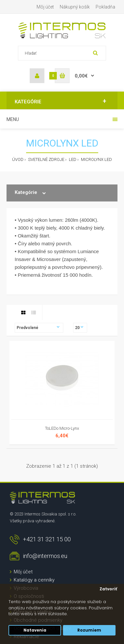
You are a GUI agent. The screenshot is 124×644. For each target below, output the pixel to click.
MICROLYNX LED (96, 159)
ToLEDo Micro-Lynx (62, 428)
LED (72, 159)
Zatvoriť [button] (108, 589)
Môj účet (45, 7)
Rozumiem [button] (89, 630)
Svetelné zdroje (46, 159)
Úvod (18, 159)
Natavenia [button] (35, 630)
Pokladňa (105, 7)
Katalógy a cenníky (34, 580)
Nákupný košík (75, 7)
